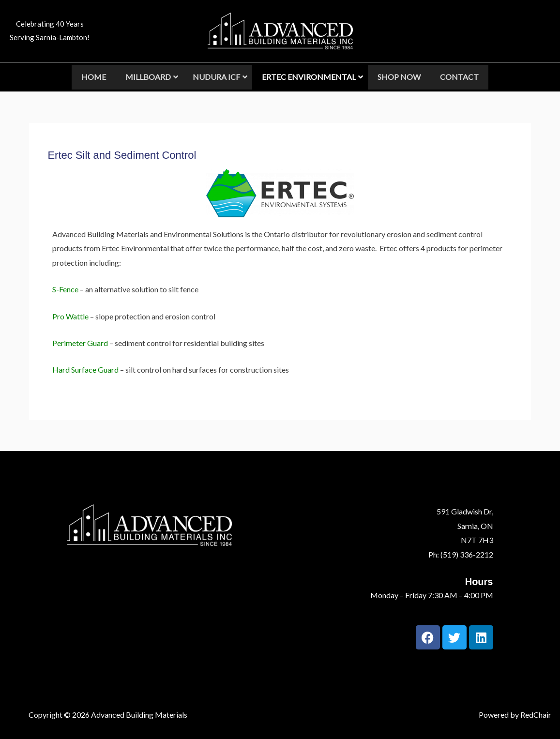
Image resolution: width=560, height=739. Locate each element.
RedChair (536, 715)
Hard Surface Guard (85, 369)
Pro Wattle (70, 316)
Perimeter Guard (80, 343)
